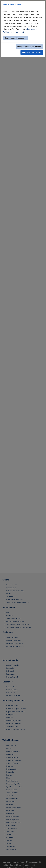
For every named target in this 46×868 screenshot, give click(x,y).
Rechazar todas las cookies (29, 47)
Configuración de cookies (14, 38)
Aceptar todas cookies (32, 52)
